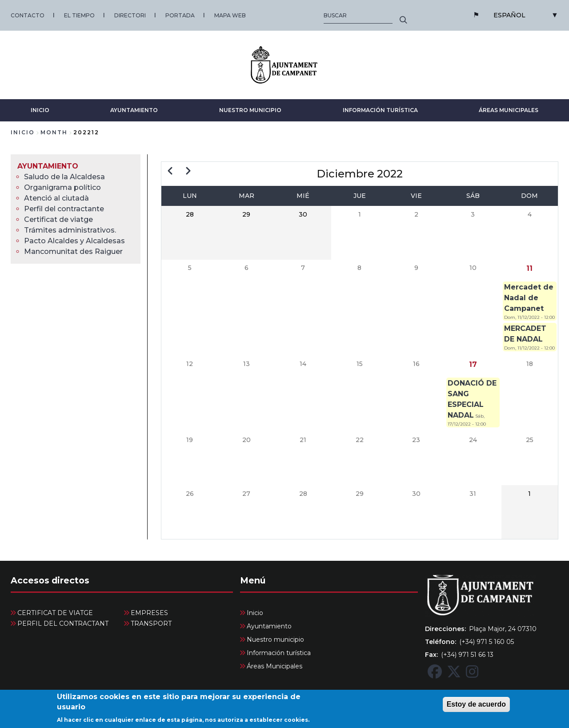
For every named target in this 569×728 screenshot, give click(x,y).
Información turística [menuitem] (279, 653)
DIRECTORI (130, 15)
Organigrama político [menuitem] (62, 187)
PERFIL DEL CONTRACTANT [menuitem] (63, 623)
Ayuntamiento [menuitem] (48, 166)
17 (473, 364)
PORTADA (180, 15)
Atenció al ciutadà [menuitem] (56, 198)
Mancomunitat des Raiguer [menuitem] (73, 251)
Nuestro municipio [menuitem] (275, 640)
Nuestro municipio (250, 110)
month (54, 132)
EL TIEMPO (79, 15)
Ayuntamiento (134, 110)
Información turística (380, 110)
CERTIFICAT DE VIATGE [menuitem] (55, 613)
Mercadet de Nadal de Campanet (529, 298)
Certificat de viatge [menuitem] (58, 219)
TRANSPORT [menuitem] (151, 623)
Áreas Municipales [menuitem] (274, 666)
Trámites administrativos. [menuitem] (70, 230)
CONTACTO (28, 15)
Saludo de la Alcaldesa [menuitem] (64, 177)
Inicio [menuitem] (255, 613)
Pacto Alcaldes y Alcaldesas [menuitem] (74, 241)
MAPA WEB (230, 15)
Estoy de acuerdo (476, 708)
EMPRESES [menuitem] (149, 613)
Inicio (40, 110)
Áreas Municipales (509, 110)
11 (529, 268)
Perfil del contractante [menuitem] (64, 209)
